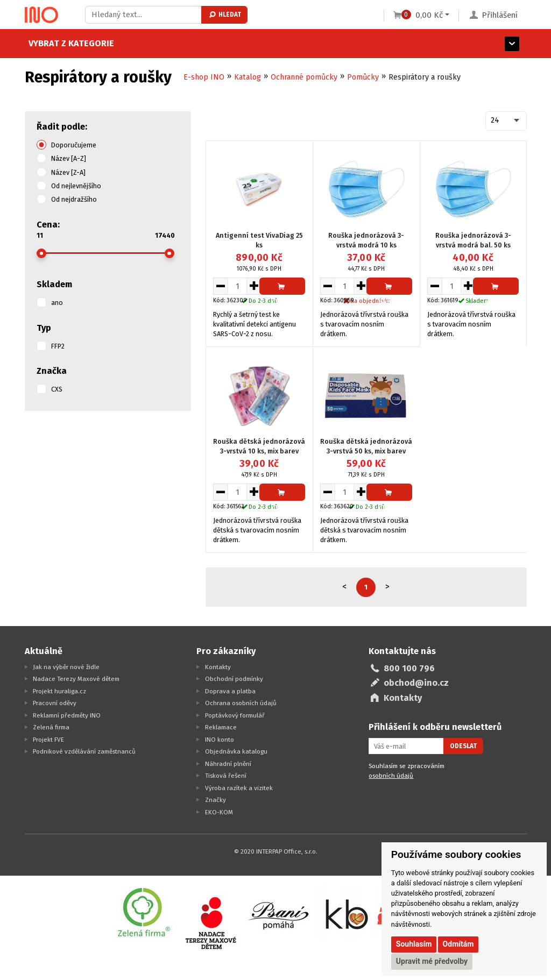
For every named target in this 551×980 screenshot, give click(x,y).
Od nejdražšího (74, 199)
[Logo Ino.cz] (41, 15)
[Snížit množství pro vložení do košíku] (220, 286)
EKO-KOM (219, 812)
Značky (216, 800)
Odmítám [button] (458, 944)
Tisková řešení (226, 776)
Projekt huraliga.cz (59, 691)
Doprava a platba (230, 691)
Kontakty (218, 667)
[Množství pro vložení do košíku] (237, 286)
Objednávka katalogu (236, 751)
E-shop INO (204, 77)
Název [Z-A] (68, 172)
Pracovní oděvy (55, 703)
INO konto (220, 740)
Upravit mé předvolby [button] (432, 961)
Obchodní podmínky (234, 679)
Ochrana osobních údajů (241, 703)
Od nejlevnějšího (76, 186)
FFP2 (58, 346)
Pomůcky (363, 77)
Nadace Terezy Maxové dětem (76, 679)
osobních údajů (391, 776)
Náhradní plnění (228, 764)
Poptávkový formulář (235, 715)
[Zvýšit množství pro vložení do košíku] (254, 286)
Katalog (248, 77)
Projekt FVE (48, 740)
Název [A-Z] (69, 158)
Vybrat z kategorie (68, 43)
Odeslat (463, 746)
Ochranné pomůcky (304, 77)
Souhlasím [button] (414, 944)
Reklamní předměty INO (67, 715)
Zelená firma (51, 727)
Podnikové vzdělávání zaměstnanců (84, 751)
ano (57, 303)
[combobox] (506, 121)
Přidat (282, 289)
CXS (57, 389)
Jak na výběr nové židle (66, 667)
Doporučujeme (74, 145)
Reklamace (221, 727)
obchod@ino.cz (416, 683)
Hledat (225, 15)
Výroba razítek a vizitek (239, 788)
